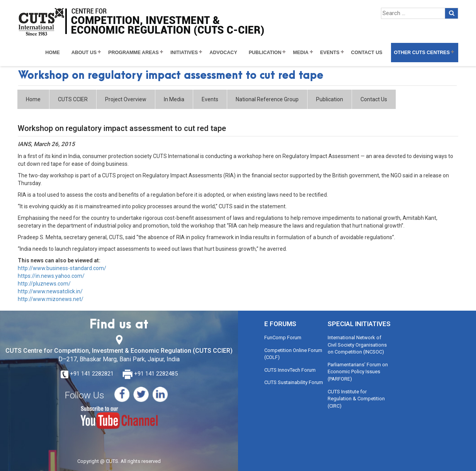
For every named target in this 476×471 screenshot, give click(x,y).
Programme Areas (133, 53)
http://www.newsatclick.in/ (50, 291)
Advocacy (223, 53)
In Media (174, 99)
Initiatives (184, 53)
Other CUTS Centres (422, 53)
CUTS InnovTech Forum (290, 370)
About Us (84, 53)
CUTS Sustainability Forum (294, 382)
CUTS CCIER (73, 99)
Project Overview (126, 99)
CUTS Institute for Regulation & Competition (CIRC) (356, 399)
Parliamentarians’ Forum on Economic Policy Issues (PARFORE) (358, 372)
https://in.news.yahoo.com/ (51, 276)
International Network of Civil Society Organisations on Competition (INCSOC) (357, 345)
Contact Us (367, 53)
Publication (265, 53)
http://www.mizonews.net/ (51, 299)
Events (330, 53)
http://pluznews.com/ (44, 284)
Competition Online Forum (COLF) (293, 354)
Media (301, 53)
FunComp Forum (283, 338)
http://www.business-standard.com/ (62, 268)
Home (53, 53)
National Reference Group (267, 99)
